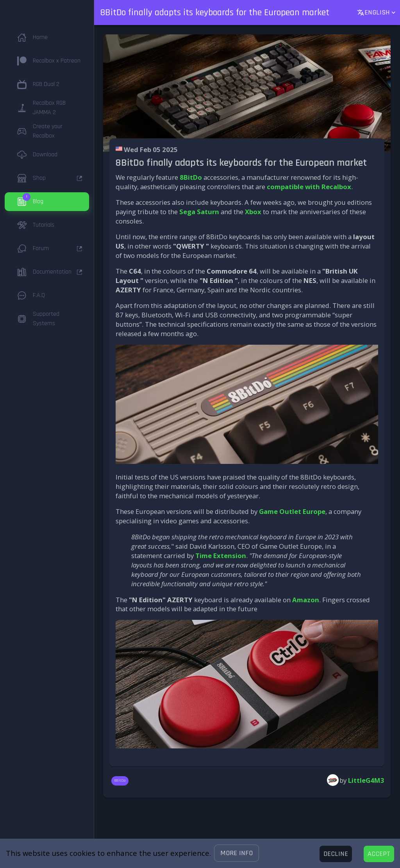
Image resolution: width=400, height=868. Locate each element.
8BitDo (191, 177)
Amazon (306, 600)
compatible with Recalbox (309, 187)
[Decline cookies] (336, 854)
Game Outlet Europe (292, 511)
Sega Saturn (199, 212)
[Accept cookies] (379, 854)
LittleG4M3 (366, 780)
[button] (237, 853)
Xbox (253, 212)
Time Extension (221, 556)
